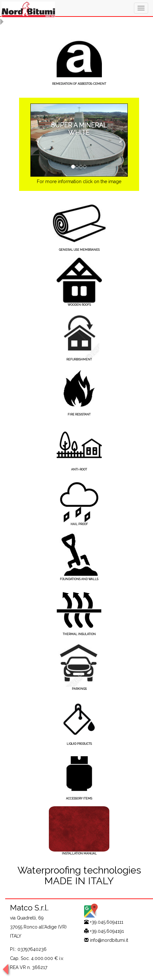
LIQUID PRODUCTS (79, 744)
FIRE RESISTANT (79, 414)
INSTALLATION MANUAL (79, 853)
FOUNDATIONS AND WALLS (79, 579)
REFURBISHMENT (79, 359)
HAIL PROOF (79, 524)
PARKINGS (79, 689)
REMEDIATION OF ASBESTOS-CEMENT (79, 84)
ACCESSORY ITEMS (79, 798)
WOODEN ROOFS (79, 305)
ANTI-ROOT (79, 469)
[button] (38, 140)
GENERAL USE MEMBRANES (79, 250)
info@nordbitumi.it (109, 940)
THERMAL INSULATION (79, 634)
